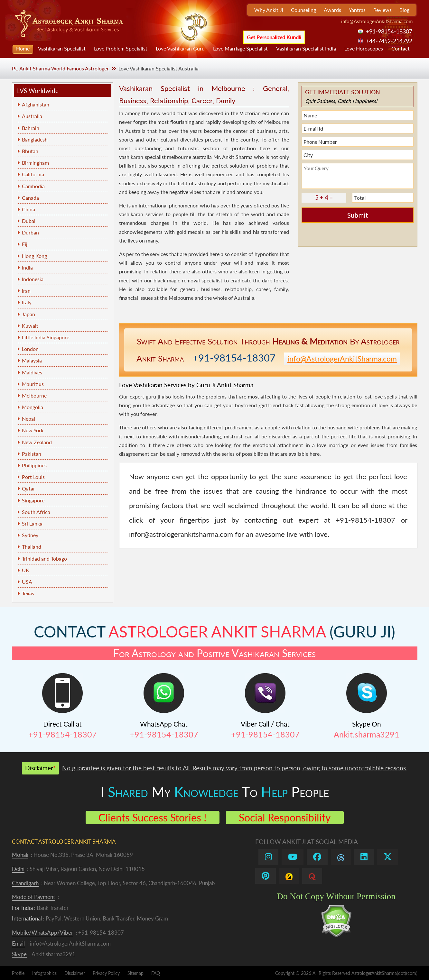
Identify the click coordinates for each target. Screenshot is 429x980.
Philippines (34, 465)
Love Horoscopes (364, 48)
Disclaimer (75, 973)
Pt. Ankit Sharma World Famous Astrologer (60, 68)
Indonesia (33, 279)
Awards (332, 10)
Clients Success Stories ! (153, 817)
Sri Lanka (32, 523)
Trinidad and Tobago (44, 559)
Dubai (29, 221)
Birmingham (35, 163)
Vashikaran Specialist (62, 48)
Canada (30, 198)
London (30, 349)
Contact (401, 48)
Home (23, 48)
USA (27, 582)
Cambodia (33, 186)
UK (26, 570)
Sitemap (135, 973)
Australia (32, 116)
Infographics (44, 973)
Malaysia (32, 360)
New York (33, 430)
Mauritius (33, 384)
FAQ (156, 973)
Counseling (303, 10)
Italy (27, 302)
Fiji (25, 244)
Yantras (357, 10)
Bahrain (31, 128)
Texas (28, 593)
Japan (28, 314)
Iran (26, 291)
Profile (18, 973)
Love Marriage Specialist (240, 48)
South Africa (36, 512)
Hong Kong (34, 256)
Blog (404, 10)
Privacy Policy (106, 973)
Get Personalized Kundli (274, 37)
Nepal (28, 419)
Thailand (32, 547)
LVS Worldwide (38, 91)
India (27, 267)
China (28, 209)
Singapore (33, 500)
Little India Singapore (46, 337)
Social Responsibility (285, 817)
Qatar (28, 488)
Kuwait (30, 326)
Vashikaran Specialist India (306, 48)
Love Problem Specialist (121, 48)
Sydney (30, 535)
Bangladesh (35, 139)
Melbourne (34, 395)
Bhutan (30, 151)
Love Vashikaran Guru (180, 48)
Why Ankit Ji (269, 10)
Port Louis (33, 477)
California (33, 174)
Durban (30, 232)
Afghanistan (36, 104)
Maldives (32, 372)
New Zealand (37, 442)
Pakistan (32, 454)
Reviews (382, 10)
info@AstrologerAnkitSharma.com (377, 21)
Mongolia (33, 407)
